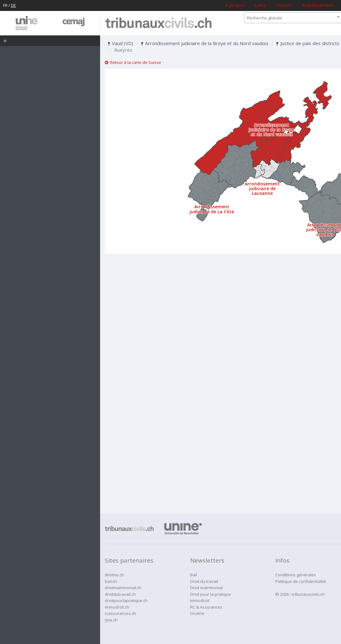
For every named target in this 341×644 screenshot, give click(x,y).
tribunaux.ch (158, 24)
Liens (260, 5)
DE (13, 5)
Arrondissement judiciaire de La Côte (212, 209)
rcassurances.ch (120, 613)
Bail (194, 575)
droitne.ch (114, 575)
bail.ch (111, 581)
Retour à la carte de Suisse (133, 62)
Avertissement (318, 5)
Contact (284, 5)
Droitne (197, 613)
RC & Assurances (206, 607)
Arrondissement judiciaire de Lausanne (262, 189)
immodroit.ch (117, 607)
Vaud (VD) (121, 43)
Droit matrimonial (206, 588)
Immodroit (200, 600)
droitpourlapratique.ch (126, 600)
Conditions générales (296, 575)
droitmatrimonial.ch (123, 588)
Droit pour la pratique (211, 594)
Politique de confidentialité (301, 581)
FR (5, 5)
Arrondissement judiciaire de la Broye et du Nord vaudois (205, 43)
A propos (235, 5)
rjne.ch (111, 620)
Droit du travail (204, 581)
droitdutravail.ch (120, 594)
